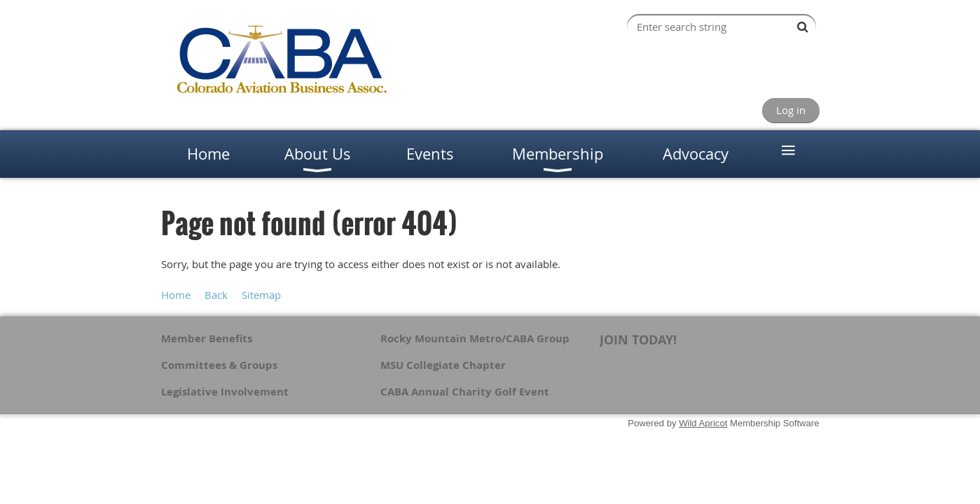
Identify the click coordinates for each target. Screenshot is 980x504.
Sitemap (261, 295)
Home (176, 295)
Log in (791, 110)
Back (216, 295)
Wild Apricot (703, 423)
